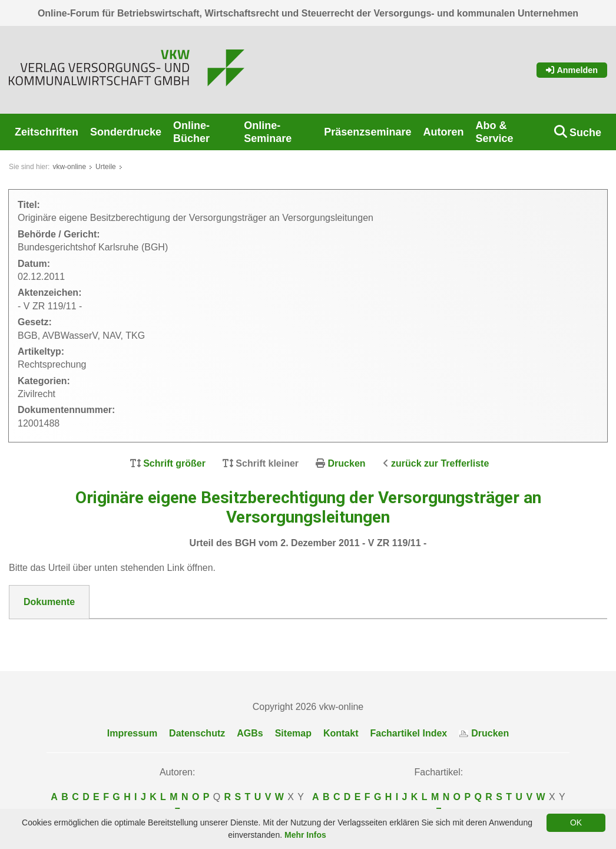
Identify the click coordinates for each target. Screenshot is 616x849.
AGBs (250, 733)
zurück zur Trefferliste (440, 463)
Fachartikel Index (409, 733)
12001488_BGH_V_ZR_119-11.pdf (99, 633)
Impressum (132, 733)
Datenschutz (197, 733)
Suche (585, 133)
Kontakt (341, 733)
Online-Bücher (191, 132)
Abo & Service (494, 132)
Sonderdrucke (126, 132)
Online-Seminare (268, 132)
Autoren (443, 132)
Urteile (106, 167)
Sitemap (293, 733)
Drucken (347, 463)
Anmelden (572, 70)
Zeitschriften (47, 132)
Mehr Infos (305, 835)
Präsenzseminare (367, 132)
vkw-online (69, 167)
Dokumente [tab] (49, 602)
